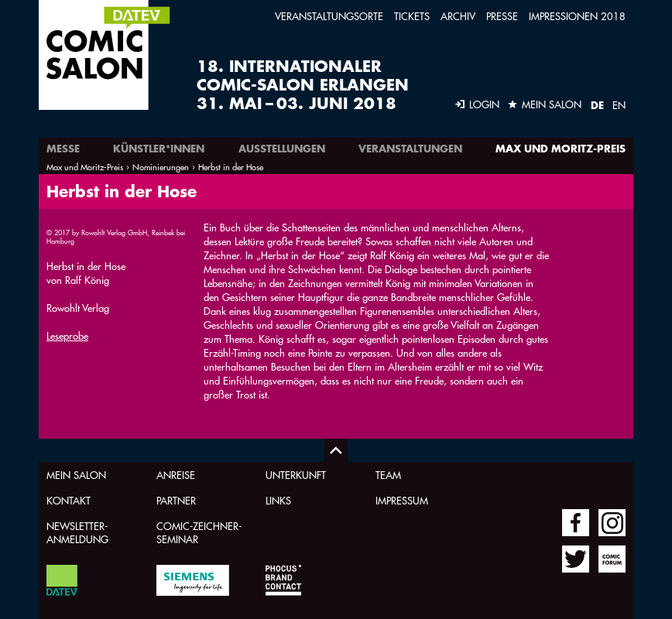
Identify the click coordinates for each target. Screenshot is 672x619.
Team (388, 475)
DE (597, 105)
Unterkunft (296, 475)
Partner (176, 500)
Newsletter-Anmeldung (77, 532)
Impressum (402, 500)
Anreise (176, 475)
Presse (502, 16)
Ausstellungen (282, 149)
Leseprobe (67, 335)
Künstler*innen (159, 149)
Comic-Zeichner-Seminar (199, 532)
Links (278, 500)
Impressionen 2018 (577, 16)
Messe (63, 149)
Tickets (412, 16)
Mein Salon (76, 475)
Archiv (458, 16)
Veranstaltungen (410, 149)
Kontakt (69, 500)
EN (619, 105)
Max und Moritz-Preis (561, 149)
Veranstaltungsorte (329, 16)
